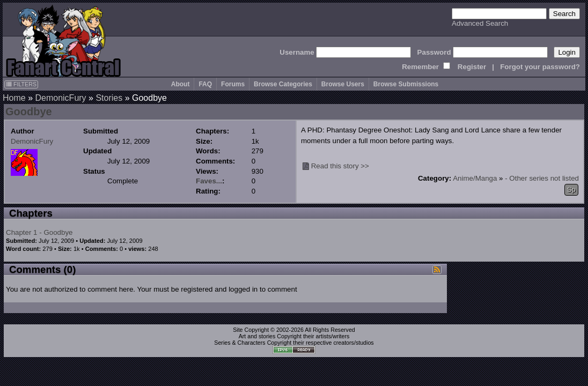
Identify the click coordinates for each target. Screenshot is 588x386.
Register (472, 67)
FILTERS (21, 84)
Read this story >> (340, 166)
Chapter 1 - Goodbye (39, 232)
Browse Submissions (406, 84)
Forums (233, 84)
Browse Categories (283, 84)
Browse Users (343, 84)
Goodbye (29, 112)
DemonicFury (60, 98)
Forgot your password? (540, 67)
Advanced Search (480, 23)
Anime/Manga (475, 178)
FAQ (205, 84)
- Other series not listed (542, 178)
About (181, 84)
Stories (109, 98)
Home (14, 98)
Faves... (209, 181)
